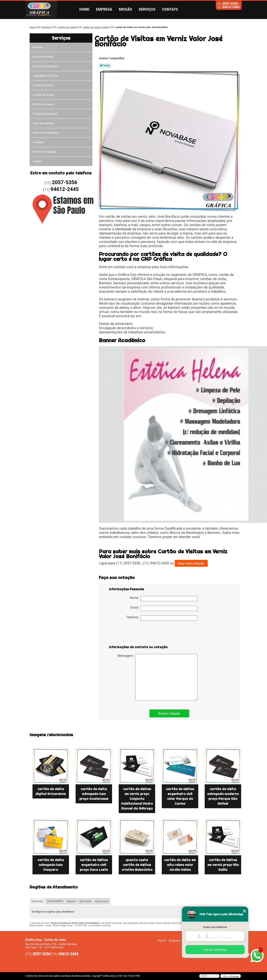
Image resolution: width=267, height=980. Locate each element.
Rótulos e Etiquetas (44, 152)
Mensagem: (157, 677)
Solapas (38, 161)
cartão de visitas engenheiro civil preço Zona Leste (94, 865)
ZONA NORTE (55, 901)
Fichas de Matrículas (45, 114)
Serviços (147, 9)
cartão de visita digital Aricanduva (51, 791)
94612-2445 (231, 7)
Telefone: (162, 618)
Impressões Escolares (46, 133)
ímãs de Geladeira (44, 123)
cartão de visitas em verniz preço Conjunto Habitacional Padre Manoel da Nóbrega (137, 799)
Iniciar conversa (215, 950)
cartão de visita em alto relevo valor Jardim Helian (180, 865)
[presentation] (137, 634)
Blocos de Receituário (46, 66)
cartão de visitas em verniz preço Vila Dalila (223, 865)
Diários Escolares (43, 104)
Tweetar (105, 65)
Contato (170, 9)
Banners (38, 47)
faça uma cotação (191, 563)
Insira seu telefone (215, 927)
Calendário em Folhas (46, 76)
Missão (126, 9)
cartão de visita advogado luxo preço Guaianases (94, 794)
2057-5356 (230, 4)
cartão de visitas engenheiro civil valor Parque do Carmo (180, 796)
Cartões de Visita (43, 85)
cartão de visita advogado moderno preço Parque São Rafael (223, 796)
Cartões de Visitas (44, 95)
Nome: (164, 599)
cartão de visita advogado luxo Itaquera (51, 865)
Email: (164, 608)
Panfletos (39, 142)
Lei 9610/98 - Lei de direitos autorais (93, 926)
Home (84, 9)
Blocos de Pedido (43, 57)
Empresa (104, 9)
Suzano (71, 901)
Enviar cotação (169, 713)
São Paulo (86, 901)
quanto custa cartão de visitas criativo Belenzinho (137, 865)
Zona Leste (102, 901)
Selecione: (37, 901)
